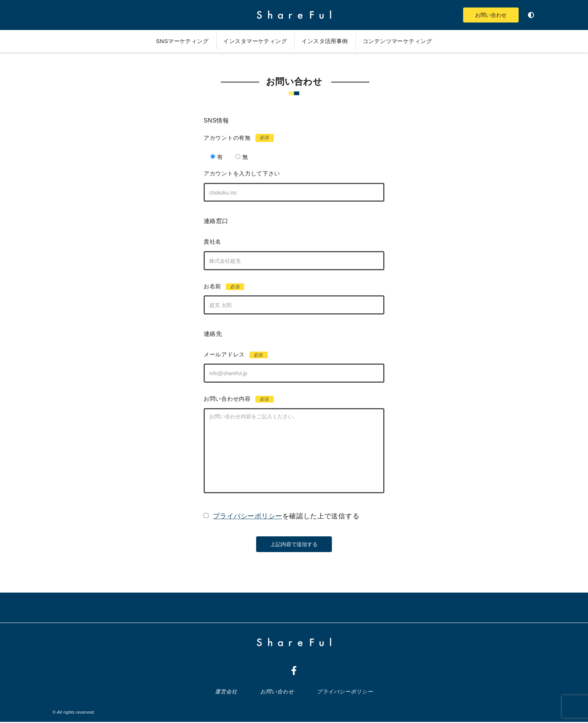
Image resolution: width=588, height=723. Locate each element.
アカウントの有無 (232, 138)
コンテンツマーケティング (407, 41)
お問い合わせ (487, 15)
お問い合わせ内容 (232, 400)
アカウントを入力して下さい (235, 173)
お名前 (218, 287)
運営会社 (228, 693)
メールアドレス (229, 356)
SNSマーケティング (172, 41)
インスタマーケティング (251, 41)
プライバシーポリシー (344, 693)
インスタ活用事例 (328, 41)
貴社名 (206, 242)
